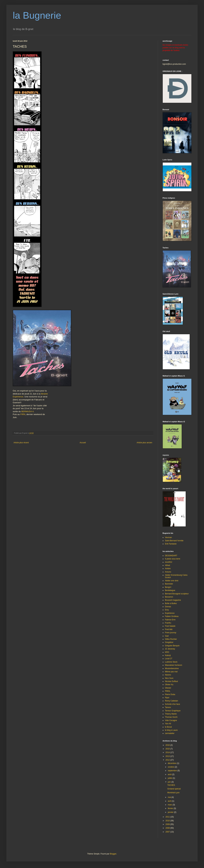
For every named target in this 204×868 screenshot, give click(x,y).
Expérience (18, 397)
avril (170, 801)
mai (170, 797)
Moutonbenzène (172, 668)
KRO (167, 652)
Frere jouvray (171, 633)
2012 (168, 760)
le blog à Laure (171, 730)
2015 (168, 749)
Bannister (169, 584)
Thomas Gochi (171, 717)
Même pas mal (171, 672)
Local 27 (169, 659)
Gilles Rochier (171, 639)
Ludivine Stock (171, 662)
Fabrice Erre (170, 620)
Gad (167, 636)
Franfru (168, 623)
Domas (168, 607)
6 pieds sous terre (173, 559)
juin (170, 782)
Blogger (113, 854)
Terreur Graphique (173, 711)
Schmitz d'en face (172, 704)
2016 (168, 745)
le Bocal (168, 727)
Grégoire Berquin (172, 646)
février (171, 808)
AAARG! (169, 562)
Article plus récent (21, 443)
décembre (172, 763)
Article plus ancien (144, 443)
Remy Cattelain (171, 701)
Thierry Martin (171, 714)
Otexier (168, 688)
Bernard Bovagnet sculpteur (177, 594)
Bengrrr (168, 587)
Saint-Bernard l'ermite (174, 541)
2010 (168, 821)
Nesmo (168, 675)
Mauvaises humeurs (173, 665)
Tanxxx (168, 707)
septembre (173, 771)
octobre (171, 767)
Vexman (168, 537)
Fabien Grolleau (172, 616)
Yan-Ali (168, 724)
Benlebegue (170, 590)
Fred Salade (170, 626)
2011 (168, 817)
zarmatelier (170, 733)
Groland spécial (174, 789)
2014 (168, 752)
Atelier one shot (172, 581)
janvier (171, 812)
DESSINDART (171, 556)
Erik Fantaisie (171, 544)
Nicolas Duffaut (171, 681)
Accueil (83, 443)
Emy (167, 610)
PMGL (168, 691)
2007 (168, 832)
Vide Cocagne (171, 720)
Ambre (168, 569)
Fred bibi (169, 629)
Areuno (168, 572)
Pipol (167, 698)
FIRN (23, 414)
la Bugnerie (37, 15)
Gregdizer (169, 642)
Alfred (167, 565)
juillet (170, 778)
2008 (168, 828)
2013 (168, 756)
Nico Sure (169, 678)
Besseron (169, 597)
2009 (168, 824)
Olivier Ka (169, 685)
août (170, 774)
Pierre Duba (170, 694)
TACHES (171, 785)
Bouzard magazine (173, 600)
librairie (44, 394)
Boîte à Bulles (171, 603)
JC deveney (170, 649)
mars (170, 805)
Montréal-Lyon (173, 793)
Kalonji (168, 655)
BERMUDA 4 (27, 411)
